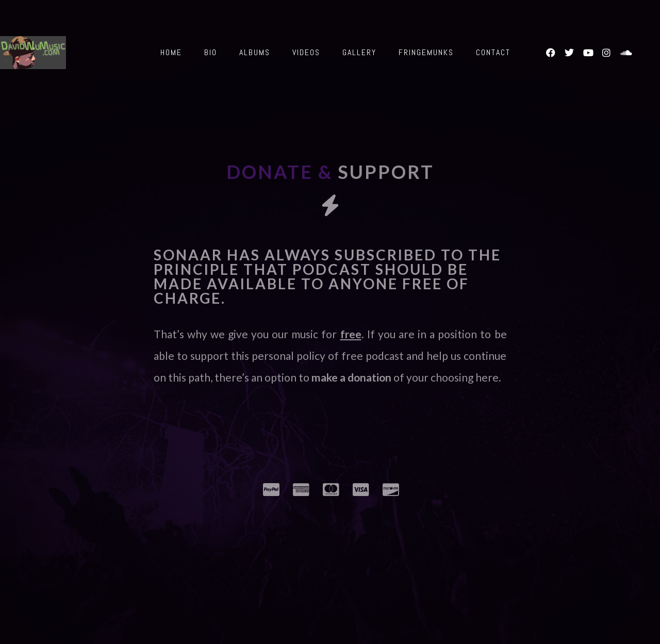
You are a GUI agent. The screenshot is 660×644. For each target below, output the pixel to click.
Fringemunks (426, 52)
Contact (493, 52)
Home (171, 52)
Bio (211, 52)
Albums (255, 52)
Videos (306, 52)
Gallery (359, 52)
